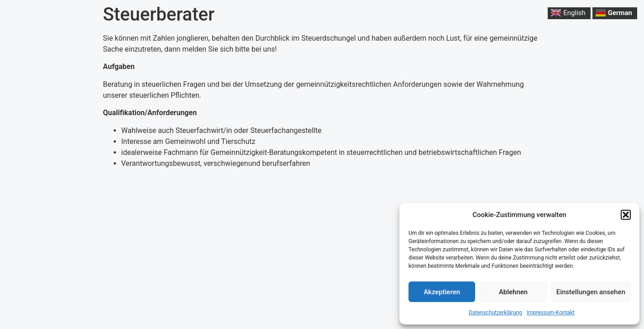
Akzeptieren (442, 292)
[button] (626, 215)
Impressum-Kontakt (551, 313)
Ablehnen (513, 292)
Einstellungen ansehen (591, 292)
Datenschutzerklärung (495, 313)
